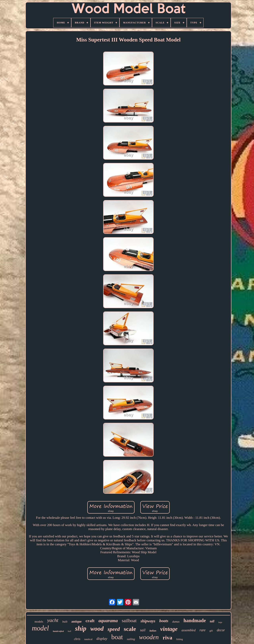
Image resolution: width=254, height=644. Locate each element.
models (39, 622)
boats (164, 621)
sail (143, 630)
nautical (88, 639)
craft (90, 621)
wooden (149, 637)
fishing (179, 639)
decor (221, 630)
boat (117, 637)
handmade (195, 620)
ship (81, 629)
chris (77, 639)
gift (211, 631)
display (102, 639)
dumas (176, 622)
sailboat (129, 621)
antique (77, 621)
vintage (169, 629)
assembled (189, 630)
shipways (148, 621)
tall (212, 621)
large (220, 622)
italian (153, 631)
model (40, 628)
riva (167, 638)
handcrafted (58, 631)
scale (130, 629)
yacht (53, 620)
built (65, 622)
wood (97, 629)
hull (69, 631)
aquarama (108, 621)
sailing (131, 639)
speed (114, 629)
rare (202, 630)
